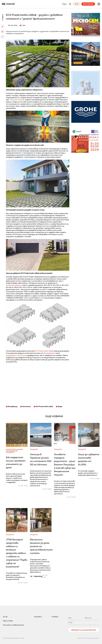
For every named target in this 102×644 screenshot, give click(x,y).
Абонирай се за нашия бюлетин (84, 630)
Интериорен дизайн (14, 449)
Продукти (10, 452)
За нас (5, 617)
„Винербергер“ (49, 353)
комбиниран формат (14, 285)
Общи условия (8, 621)
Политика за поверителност (14, 625)
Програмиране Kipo (93, 638)
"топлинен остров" (17, 100)
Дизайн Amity (82, 638)
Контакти (38, 617)
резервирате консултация (16, 355)
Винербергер (13, 406)
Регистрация (88, 4)
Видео (60, 406)
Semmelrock (26, 406)
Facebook (55, 617)
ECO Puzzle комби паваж (44, 351)
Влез (77, 4)
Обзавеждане (12, 451)
